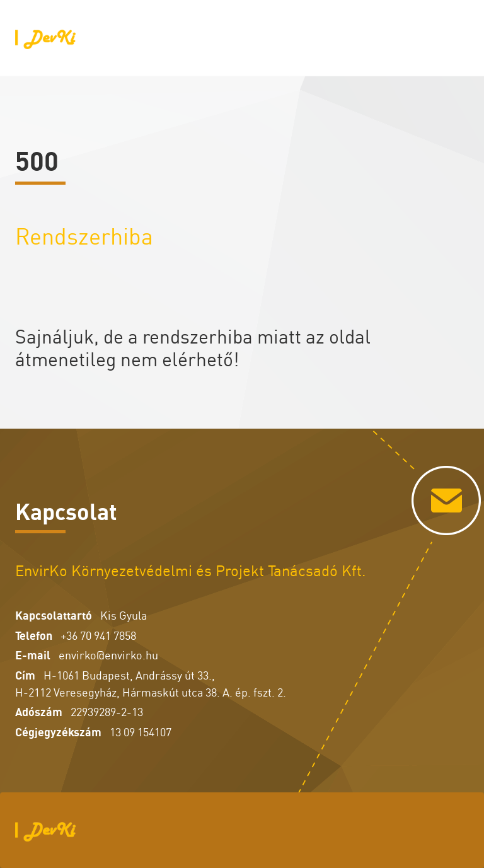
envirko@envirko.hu (108, 654)
